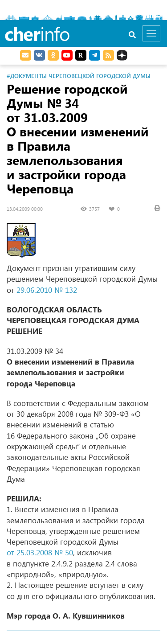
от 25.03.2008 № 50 (40, 552)
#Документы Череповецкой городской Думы (79, 76)
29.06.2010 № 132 (47, 290)
